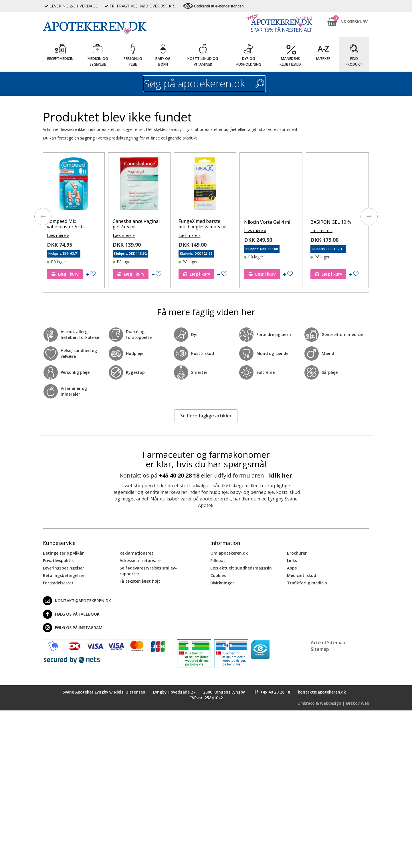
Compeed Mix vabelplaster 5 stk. (132, 224)
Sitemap (320, 649)
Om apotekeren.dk (229, 553)
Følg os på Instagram (73, 628)
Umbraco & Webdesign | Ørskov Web (333, 703)
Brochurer (297, 553)
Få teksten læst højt (140, 581)
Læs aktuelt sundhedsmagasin (241, 568)
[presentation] (43, 217)
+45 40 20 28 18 (179, 475)
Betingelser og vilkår (63, 553)
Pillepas (218, 560)
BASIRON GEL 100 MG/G (73, 221)
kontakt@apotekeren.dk (77, 601)
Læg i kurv (65, 274)
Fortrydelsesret (58, 583)
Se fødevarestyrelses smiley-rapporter (148, 571)
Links (292, 560)
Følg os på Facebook (71, 614)
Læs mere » (58, 230)
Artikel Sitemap (328, 643)
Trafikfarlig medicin (307, 583)
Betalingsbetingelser (64, 575)
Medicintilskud (302, 575)
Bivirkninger (222, 583)
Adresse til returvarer (141, 560)
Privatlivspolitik (58, 560)
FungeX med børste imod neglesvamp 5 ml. (269, 224)
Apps (292, 568)
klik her (281, 475)
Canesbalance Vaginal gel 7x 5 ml (202, 224)
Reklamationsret (136, 553)
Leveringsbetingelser (64, 568)
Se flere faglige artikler (206, 416)
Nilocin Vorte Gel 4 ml (333, 222)
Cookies (218, 575)
